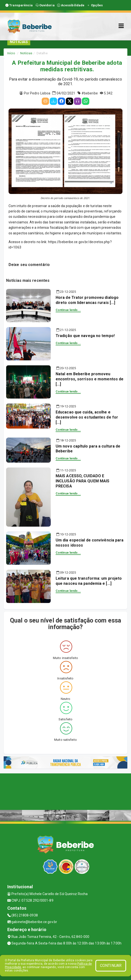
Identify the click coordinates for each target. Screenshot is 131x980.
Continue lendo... (68, 310)
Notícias (26, 53)
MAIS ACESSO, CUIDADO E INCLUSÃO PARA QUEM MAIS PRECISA (82, 481)
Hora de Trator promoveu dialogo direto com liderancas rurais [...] (87, 300)
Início (11, 53)
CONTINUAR (111, 966)
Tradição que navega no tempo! (85, 336)
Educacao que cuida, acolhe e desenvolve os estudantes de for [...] (87, 417)
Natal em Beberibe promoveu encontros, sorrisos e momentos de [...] (90, 379)
